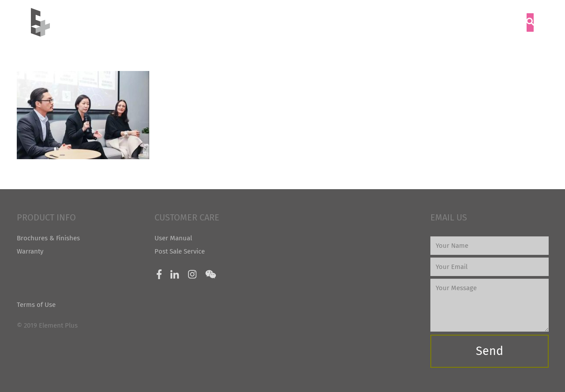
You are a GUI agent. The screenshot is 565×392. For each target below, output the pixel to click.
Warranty (30, 251)
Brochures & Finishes (48, 238)
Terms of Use (36, 305)
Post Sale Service (180, 251)
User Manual (173, 238)
